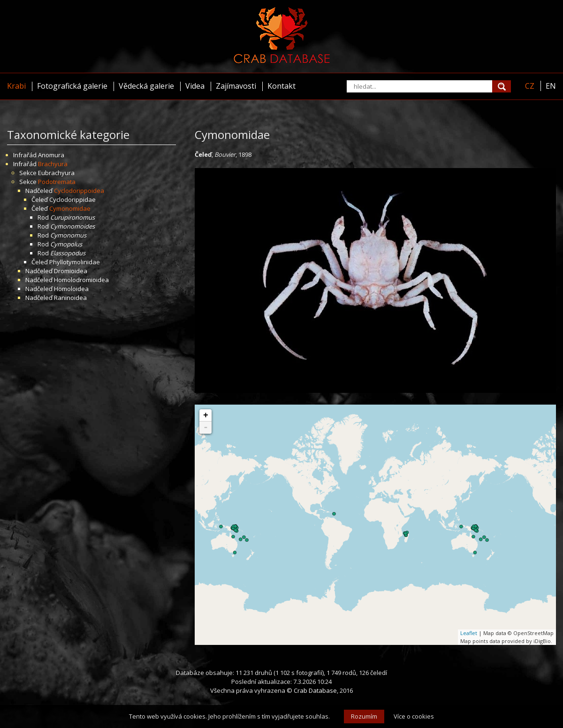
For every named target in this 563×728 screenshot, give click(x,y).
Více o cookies (414, 716)
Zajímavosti (236, 86)
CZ (530, 86)
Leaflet (469, 633)
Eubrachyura (56, 173)
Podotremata (57, 182)
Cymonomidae (70, 208)
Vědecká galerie (146, 86)
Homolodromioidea (81, 280)
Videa (195, 86)
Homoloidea (71, 289)
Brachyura (53, 164)
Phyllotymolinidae (75, 262)
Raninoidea (70, 298)
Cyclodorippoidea (79, 191)
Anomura (51, 155)
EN (551, 86)
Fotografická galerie (72, 86)
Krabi (16, 86)
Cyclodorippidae (72, 199)
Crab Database (315, 690)
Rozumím (364, 716)
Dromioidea (71, 271)
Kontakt (281, 86)
